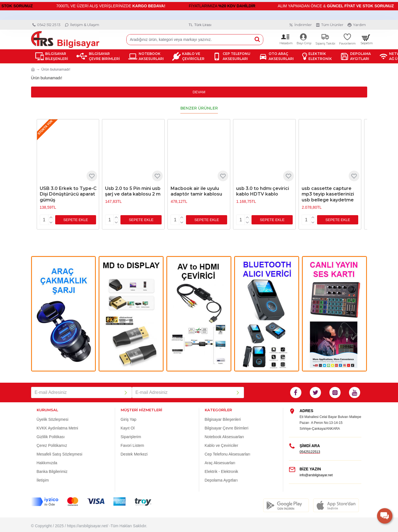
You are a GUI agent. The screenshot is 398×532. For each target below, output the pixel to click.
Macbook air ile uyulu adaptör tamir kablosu (196, 191)
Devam (199, 92)
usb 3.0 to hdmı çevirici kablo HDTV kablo (263, 191)
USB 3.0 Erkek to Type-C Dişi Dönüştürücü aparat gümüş (68, 194)
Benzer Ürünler (199, 108)
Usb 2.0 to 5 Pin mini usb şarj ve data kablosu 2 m (133, 191)
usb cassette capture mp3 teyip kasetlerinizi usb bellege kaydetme (328, 194)
